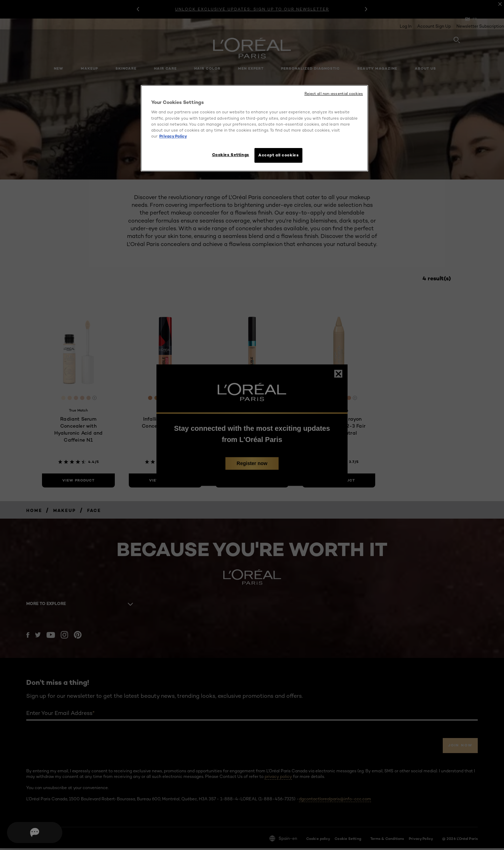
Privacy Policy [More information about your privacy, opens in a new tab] (173, 136)
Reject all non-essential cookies (334, 94)
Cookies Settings (227, 155)
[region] (254, 129)
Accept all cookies (278, 155)
